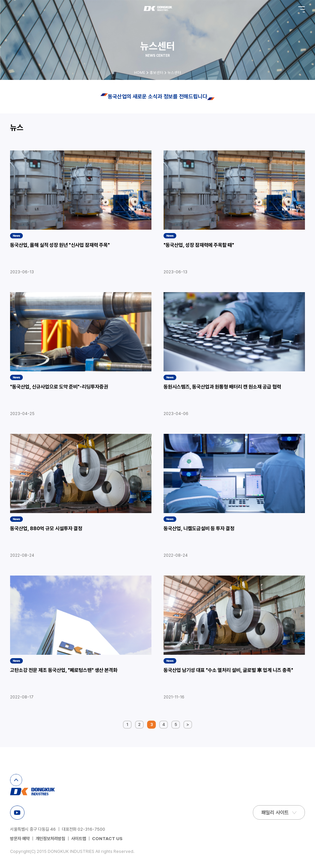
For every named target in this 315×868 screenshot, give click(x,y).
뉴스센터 (174, 73)
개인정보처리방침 (50, 839)
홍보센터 (156, 73)
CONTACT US (107, 839)
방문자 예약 (20, 839)
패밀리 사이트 (275, 813)
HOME (140, 73)
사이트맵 (79, 839)
